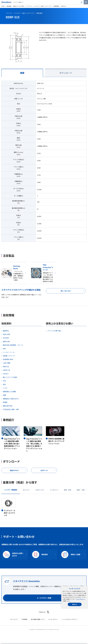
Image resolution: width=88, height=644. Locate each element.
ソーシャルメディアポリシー (70, 619)
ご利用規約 (24, 619)
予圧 (4, 381)
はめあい (6, 374)
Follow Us (44, 612)
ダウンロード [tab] (66, 73)
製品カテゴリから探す (19, 6)
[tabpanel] (44, 162)
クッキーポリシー (80, 599)
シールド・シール (9, 352)
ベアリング (29, 6)
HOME (3, 6)
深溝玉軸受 (56, 6)
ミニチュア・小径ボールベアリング (43, 6)
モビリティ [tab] (26, 490)
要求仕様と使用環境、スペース (13, 345)
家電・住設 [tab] (67, 490)
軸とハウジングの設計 (10, 377)
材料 (4, 349)
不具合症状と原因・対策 (11, 409)
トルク (5, 388)
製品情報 (9, 6)
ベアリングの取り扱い (55, 331)
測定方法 (6, 366)
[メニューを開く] (86, 2)
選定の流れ (7, 341)
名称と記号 (7, 334)
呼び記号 (6, 338)
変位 (4, 384)
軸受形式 (6, 331)
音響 (4, 395)
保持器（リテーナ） (9, 356)
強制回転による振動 (9, 392)
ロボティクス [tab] (40, 490)
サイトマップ (14, 619)
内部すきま (7, 370)
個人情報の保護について (38, 619)
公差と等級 (7, 363)
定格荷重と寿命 (8, 359)
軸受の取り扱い (8, 406)
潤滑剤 (5, 402)
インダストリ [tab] (54, 490)
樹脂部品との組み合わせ (11, 399)
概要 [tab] (22, 73)
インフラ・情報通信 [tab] (11, 490)
